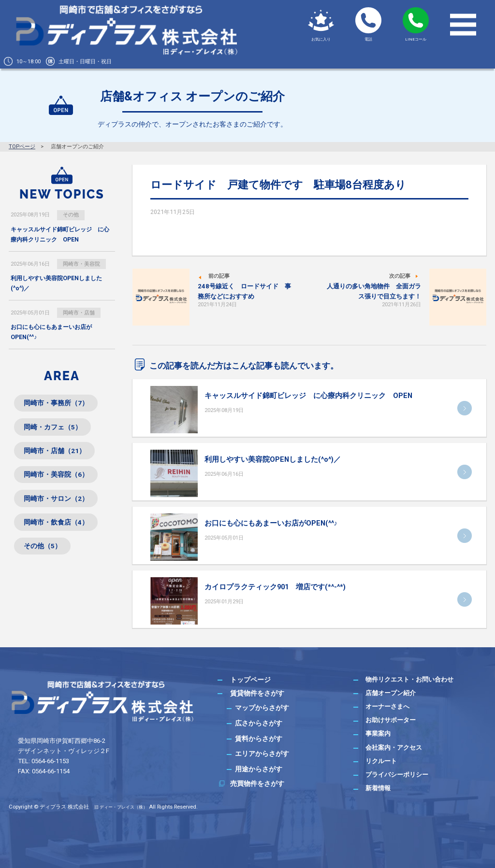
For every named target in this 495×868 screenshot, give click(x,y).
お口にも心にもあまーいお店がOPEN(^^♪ (271, 523)
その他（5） (43, 549)
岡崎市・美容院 (81, 264)
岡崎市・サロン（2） (56, 500)
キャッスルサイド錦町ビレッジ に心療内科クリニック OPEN (308, 396)
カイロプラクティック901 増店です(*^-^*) (275, 587)
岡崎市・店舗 (79, 313)
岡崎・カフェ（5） (53, 428)
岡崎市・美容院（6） (56, 476)
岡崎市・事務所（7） (56, 404)
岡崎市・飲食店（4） (56, 525)
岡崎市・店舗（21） (55, 452)
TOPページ (22, 147)
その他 (71, 215)
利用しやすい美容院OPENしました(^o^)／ (273, 459)
